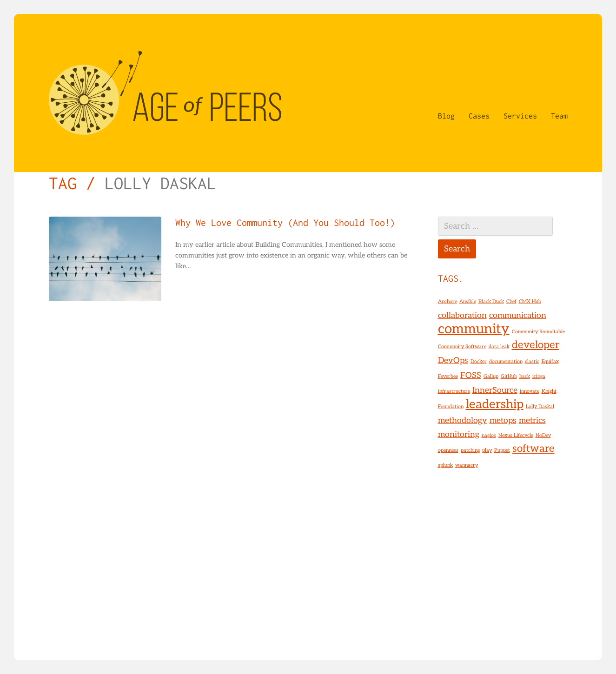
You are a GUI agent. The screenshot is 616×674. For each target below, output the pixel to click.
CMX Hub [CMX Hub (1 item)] (530, 301)
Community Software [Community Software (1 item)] (462, 347)
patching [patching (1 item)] (470, 450)
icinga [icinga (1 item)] (539, 376)
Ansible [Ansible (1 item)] (468, 301)
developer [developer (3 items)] (536, 345)
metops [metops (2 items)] (503, 420)
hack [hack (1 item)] (525, 376)
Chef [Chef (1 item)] (511, 301)
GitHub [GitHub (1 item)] (509, 376)
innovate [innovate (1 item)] (530, 391)
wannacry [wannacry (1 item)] (467, 465)
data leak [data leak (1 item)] (499, 347)
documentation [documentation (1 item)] (506, 361)
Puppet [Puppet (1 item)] (502, 450)
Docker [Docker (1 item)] (479, 361)
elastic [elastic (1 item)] (532, 361)
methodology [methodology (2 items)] (463, 420)
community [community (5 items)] (474, 329)
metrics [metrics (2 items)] (532, 420)
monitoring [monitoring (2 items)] (459, 434)
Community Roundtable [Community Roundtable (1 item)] (538, 332)
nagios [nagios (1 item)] (489, 435)
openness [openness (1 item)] (448, 450)
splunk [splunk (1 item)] (445, 465)
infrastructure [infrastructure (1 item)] (454, 391)
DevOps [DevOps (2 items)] (453, 360)
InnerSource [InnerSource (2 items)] (495, 390)
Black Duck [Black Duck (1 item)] (491, 301)
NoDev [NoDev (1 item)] (543, 435)
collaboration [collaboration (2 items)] (462, 315)
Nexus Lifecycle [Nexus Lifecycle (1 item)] (516, 435)
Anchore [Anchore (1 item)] (447, 301)
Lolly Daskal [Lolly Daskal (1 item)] (540, 406)
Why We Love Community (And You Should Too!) (285, 223)
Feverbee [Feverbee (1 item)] (448, 376)
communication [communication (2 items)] (518, 315)
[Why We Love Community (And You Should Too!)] (105, 259)
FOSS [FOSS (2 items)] (471, 375)
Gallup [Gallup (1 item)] (491, 376)
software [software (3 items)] (533, 449)
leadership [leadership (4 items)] (495, 404)
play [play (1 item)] (487, 450)
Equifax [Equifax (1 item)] (550, 361)
